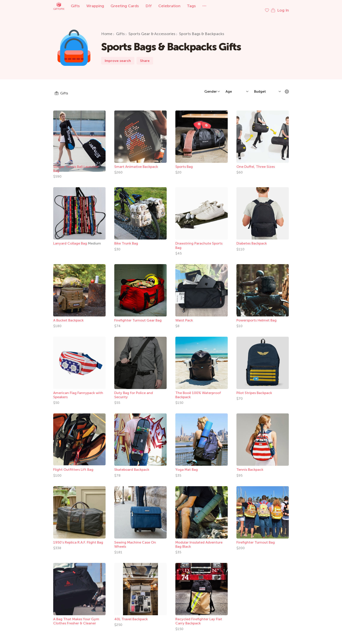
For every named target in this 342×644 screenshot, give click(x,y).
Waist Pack (184, 316)
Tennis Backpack (250, 465)
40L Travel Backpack (131, 615)
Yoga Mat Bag (187, 465)
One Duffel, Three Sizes (256, 162)
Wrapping (95, 6)
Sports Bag (184, 162)
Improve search (118, 56)
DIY (149, 6)
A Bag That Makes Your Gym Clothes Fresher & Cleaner (76, 617)
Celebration (169, 6)
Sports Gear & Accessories (152, 29)
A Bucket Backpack (68, 316)
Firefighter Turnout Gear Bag (138, 316)
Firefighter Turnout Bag (256, 538)
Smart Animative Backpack (136, 162)
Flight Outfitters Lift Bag (73, 465)
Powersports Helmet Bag (256, 316)
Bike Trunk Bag (126, 239)
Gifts (75, 6)
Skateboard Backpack (132, 465)
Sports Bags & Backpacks (202, 29)
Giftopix (59, 6)
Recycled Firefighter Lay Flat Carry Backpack (199, 617)
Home (107, 29)
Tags (191, 6)
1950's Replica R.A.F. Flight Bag (78, 538)
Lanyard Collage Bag (71, 239)
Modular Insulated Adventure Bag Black (199, 540)
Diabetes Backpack (252, 239)
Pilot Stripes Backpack (254, 388)
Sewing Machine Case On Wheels (135, 540)
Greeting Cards (125, 6)
